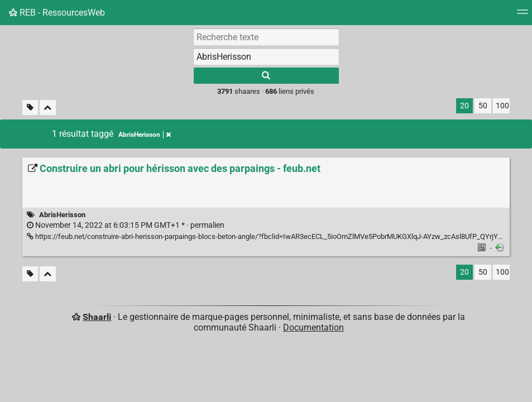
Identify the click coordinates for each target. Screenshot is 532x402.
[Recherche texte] (266, 37)
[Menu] (523, 15)
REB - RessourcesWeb (57, 13)
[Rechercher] (266, 76)
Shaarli (97, 317)
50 (483, 106)
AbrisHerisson (62, 215)
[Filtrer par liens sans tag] (30, 107)
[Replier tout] (48, 107)
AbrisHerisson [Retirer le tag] (145, 135)
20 (464, 106)
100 (502, 106)
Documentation (313, 327)
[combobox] (266, 56)
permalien (126, 225)
